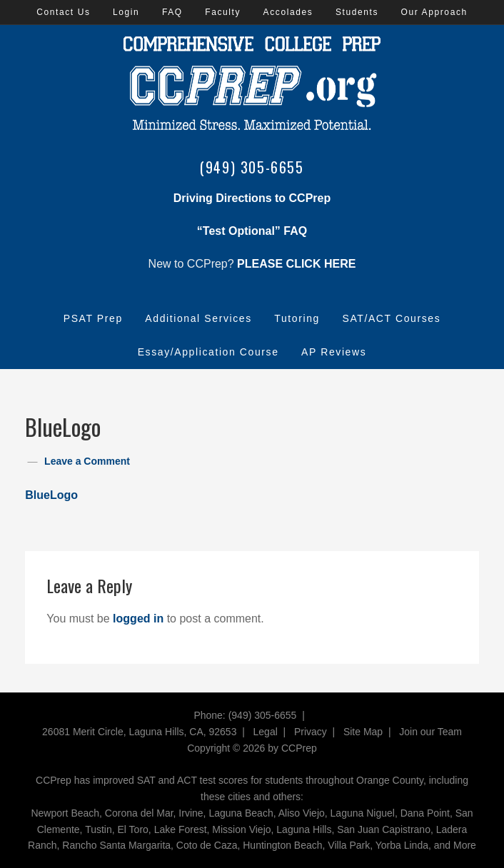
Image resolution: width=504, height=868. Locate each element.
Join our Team (430, 732)
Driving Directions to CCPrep (252, 198)
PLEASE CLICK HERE (296, 264)
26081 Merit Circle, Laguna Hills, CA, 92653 (139, 732)
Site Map (363, 732)
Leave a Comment (87, 461)
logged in (138, 619)
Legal (266, 732)
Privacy (311, 732)
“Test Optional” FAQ (252, 231)
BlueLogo (51, 495)
